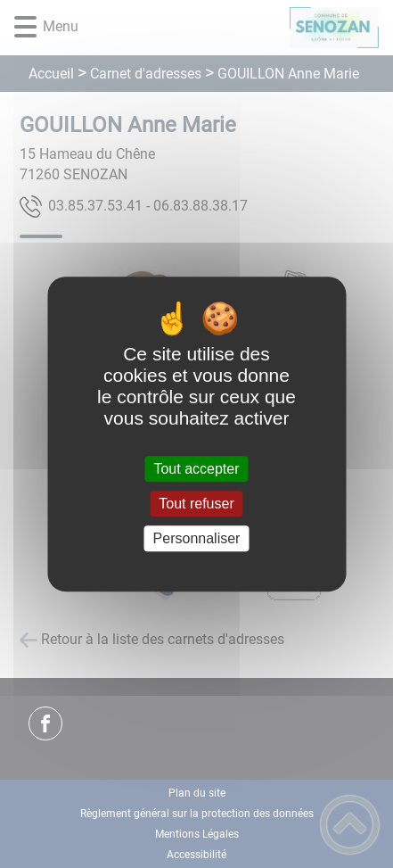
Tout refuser (196, 504)
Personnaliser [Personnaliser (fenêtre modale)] (197, 538)
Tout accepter (196, 469)
